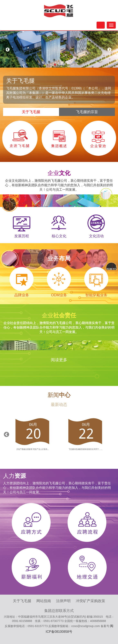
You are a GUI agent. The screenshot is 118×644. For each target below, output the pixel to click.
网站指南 (44, 601)
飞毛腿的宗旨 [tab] (87, 112)
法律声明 (63, 601)
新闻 (59, 395)
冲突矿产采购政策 (90, 601)
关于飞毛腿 (22, 601)
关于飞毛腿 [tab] (31, 112)
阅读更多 (59, 360)
